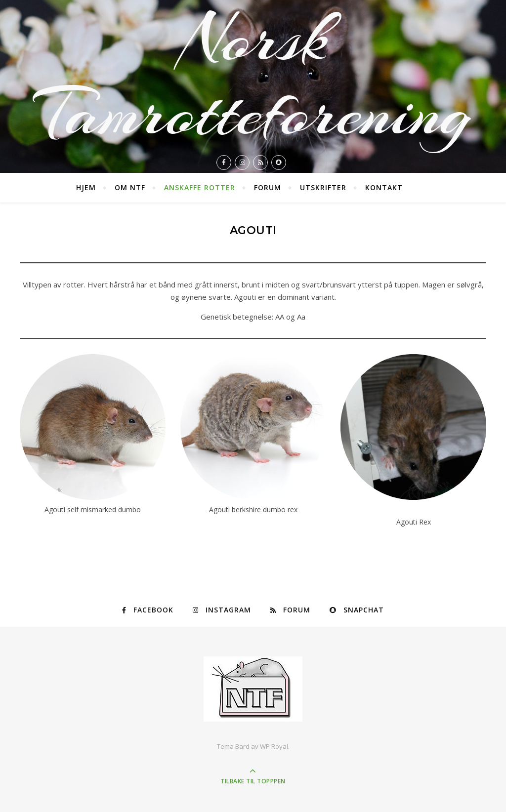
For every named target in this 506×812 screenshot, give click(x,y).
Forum (268, 187)
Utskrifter (323, 187)
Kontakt (384, 187)
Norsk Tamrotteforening (253, 76)
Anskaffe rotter (200, 187)
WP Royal (274, 746)
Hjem (86, 187)
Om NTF (130, 187)
